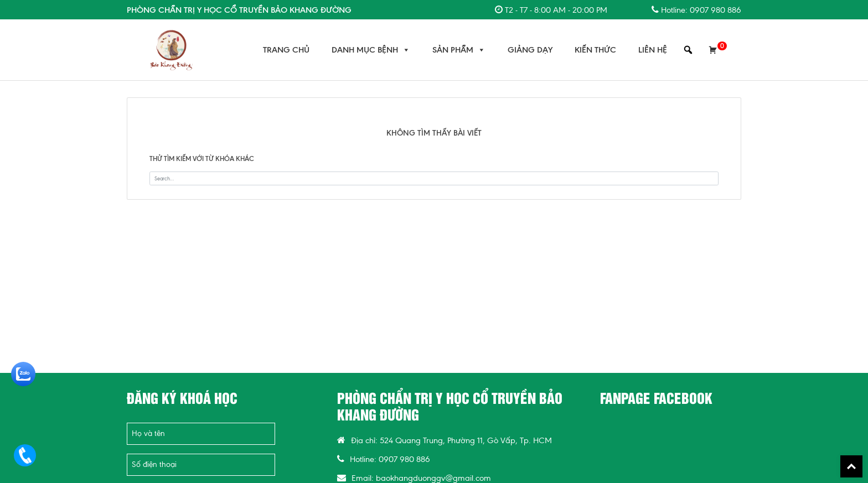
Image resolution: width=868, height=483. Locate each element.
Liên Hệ (653, 50)
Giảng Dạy (530, 50)
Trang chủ (286, 50)
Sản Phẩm (459, 50)
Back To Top (851, 466)
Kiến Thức (595, 50)
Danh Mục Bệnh (371, 50)
